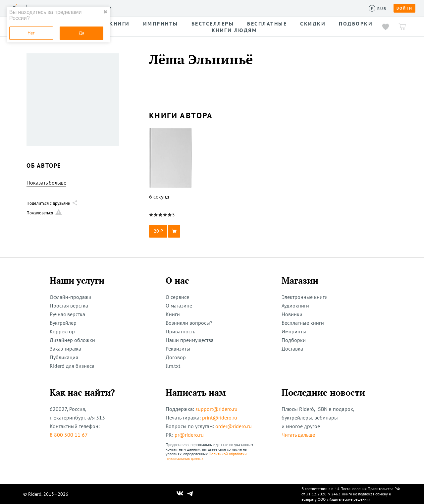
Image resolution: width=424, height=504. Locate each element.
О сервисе (177, 297)
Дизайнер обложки (72, 340)
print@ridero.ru (220, 418)
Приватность (180, 331)
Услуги (126, 8)
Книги (173, 314)
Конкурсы (155, 8)
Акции (241, 8)
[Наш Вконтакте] (180, 494)
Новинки (292, 314)
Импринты (294, 331)
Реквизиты (178, 349)
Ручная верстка (67, 314)
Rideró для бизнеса (72, 366)
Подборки (294, 340)
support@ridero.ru (216, 409)
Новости (215, 8)
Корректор (62, 331)
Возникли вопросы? (189, 323)
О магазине (179, 306)
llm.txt (173, 366)
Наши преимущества (190, 340)
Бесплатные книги (303, 323)
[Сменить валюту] (378, 8)
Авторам (186, 8)
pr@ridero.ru (189, 435)
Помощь (266, 8)
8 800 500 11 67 (69, 435)
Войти (404, 8)
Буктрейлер (63, 323)
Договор (176, 357)
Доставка (292, 349)
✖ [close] (105, 12)
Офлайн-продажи (71, 297)
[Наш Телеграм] (190, 494)
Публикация (64, 357)
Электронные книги (305, 297)
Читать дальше (298, 435)
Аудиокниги (295, 306)
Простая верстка (69, 306)
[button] (171, 231)
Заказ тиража (65, 349)
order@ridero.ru (234, 426)
